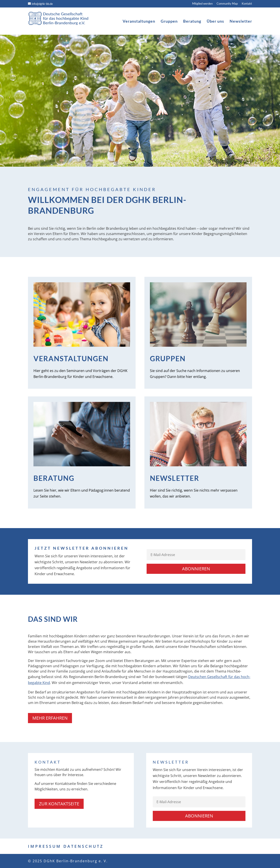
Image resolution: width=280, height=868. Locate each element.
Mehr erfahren (50, 718)
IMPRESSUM (45, 846)
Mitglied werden (202, 4)
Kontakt (247, 4)
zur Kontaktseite (59, 804)
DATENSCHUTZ (83, 846)
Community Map (227, 4)
